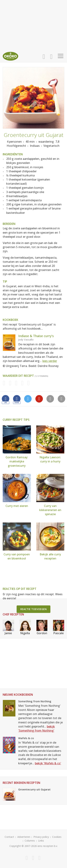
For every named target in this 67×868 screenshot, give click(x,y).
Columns (30, 841)
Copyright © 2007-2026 (23, 846)
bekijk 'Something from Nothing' (37, 728)
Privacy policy (41, 837)
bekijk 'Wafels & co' (48, 763)
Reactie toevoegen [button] (33, 609)
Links (41, 841)
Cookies (57, 837)
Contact (9, 837)
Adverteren (24, 837)
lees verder (50, 361)
